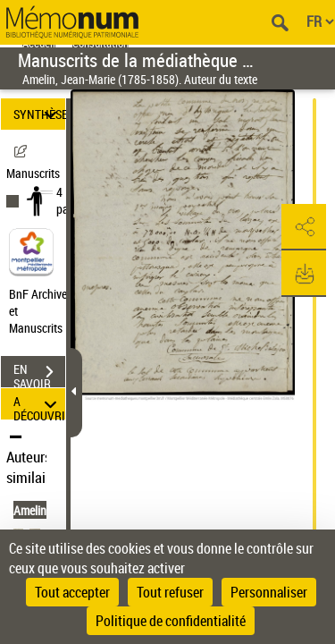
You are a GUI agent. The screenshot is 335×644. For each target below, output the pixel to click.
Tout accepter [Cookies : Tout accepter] (72, 592)
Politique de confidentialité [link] (171, 621)
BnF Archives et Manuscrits (43, 311)
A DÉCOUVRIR (39, 404)
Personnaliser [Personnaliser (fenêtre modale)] (269, 592)
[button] (304, 227)
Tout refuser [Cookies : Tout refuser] (170, 592)
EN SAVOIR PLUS (39, 374)
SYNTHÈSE (39, 114)
